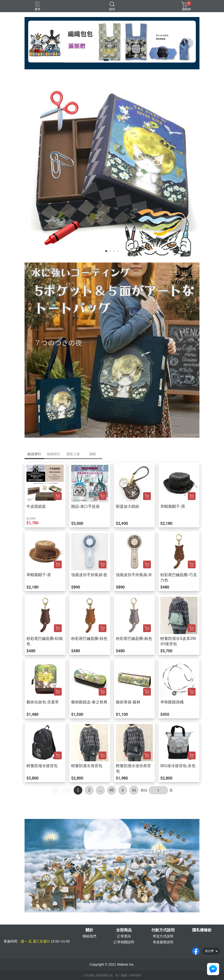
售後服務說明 (163, 942)
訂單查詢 (124, 936)
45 (112, 790)
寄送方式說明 (163, 936)
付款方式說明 (163, 930)
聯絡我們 (89, 936)
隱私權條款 (202, 930)
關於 (89, 930)
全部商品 (124, 930)
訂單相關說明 (124, 942)
